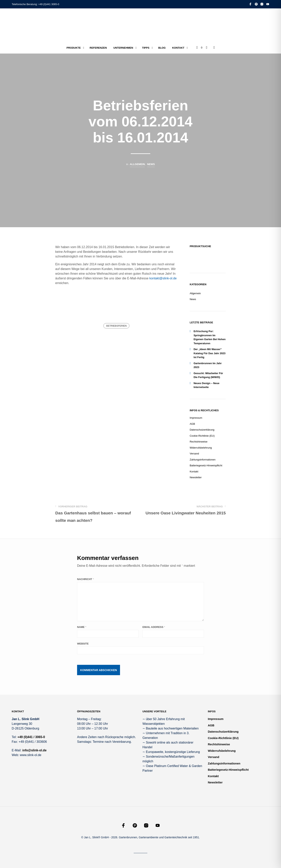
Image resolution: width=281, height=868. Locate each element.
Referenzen (98, 48)
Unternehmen (123, 48)
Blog (162, 48)
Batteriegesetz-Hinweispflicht (206, 465)
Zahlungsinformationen (203, 460)
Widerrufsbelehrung (201, 448)
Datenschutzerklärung (202, 430)
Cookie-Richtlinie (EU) (202, 436)
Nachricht (85, 579)
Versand (194, 454)
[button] (199, 48)
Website (83, 644)
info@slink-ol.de (34, 750)
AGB (192, 424)
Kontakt (178, 48)
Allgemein (137, 164)
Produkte (74, 48)
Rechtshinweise (199, 442)
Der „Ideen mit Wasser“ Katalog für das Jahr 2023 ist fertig (209, 353)
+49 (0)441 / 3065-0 (31, 737)
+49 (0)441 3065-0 (49, 4)
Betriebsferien (116, 326)
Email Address (154, 627)
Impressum (196, 418)
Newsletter (196, 477)
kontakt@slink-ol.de (163, 278)
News (151, 164)
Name (82, 627)
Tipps (146, 48)
